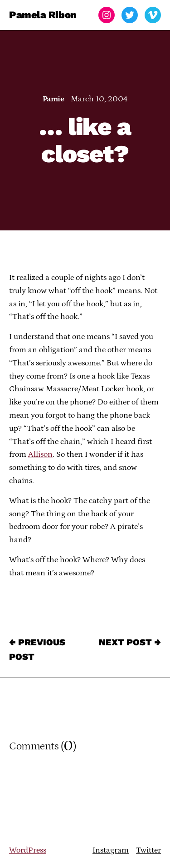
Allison (40, 454)
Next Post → (130, 642)
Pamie (53, 99)
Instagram (111, 850)
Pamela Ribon (43, 15)
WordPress (28, 850)
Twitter (148, 850)
